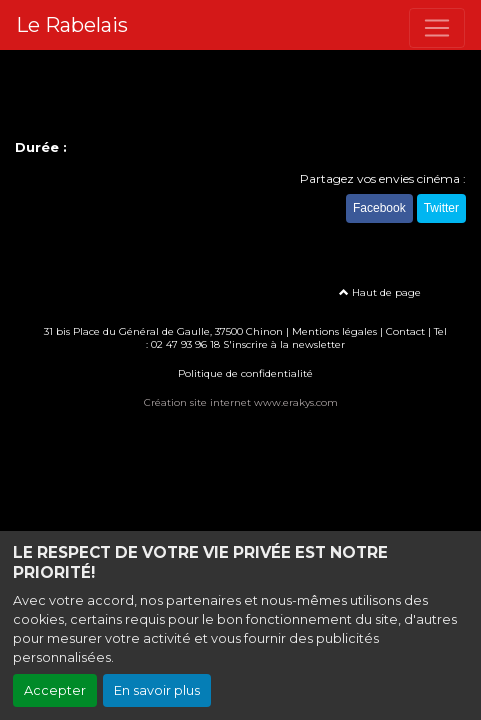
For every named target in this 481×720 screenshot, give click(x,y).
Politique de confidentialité (245, 373)
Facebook (379, 208)
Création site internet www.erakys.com (241, 402)
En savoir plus (157, 690)
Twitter (441, 208)
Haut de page (380, 292)
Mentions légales (334, 331)
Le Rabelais (72, 25)
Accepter (55, 690)
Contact (405, 331)
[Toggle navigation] (437, 28)
